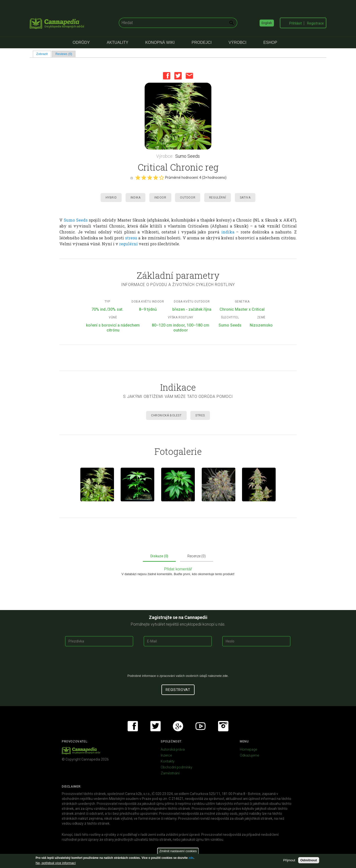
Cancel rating (132, 178)
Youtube (200, 726)
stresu (131, 238)
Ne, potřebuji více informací (56, 863)
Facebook (167, 76)
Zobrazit (44, 54)
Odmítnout (309, 860)
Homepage (248, 749)
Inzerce (166, 755)
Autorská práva (173, 749)
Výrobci (238, 42)
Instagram (223, 726)
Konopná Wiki (160, 42)
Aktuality (118, 42)
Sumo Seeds (188, 156)
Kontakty (168, 761)
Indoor (160, 198)
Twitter (178, 76)
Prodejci (202, 42)
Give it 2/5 (144, 178)
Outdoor (188, 198)
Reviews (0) (64, 54)
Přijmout (289, 860)
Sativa (245, 198)
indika (228, 232)
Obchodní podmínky (177, 767)
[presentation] (178, 662)
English (267, 23)
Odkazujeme (249, 755)
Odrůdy (81, 42)
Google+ (178, 726)
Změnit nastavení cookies (178, 851)
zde (191, 858)
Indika (136, 198)
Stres (200, 415)
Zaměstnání (170, 773)
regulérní (128, 244)
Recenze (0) (197, 556)
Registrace (315, 23)
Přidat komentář (178, 569)
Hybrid (111, 198)
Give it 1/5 (138, 178)
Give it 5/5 (161, 178)
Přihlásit (296, 23)
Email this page (189, 76)
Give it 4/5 (156, 178)
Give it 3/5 (150, 178)
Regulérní (218, 198)
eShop (270, 42)
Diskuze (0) (159, 556)
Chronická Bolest (166, 415)
